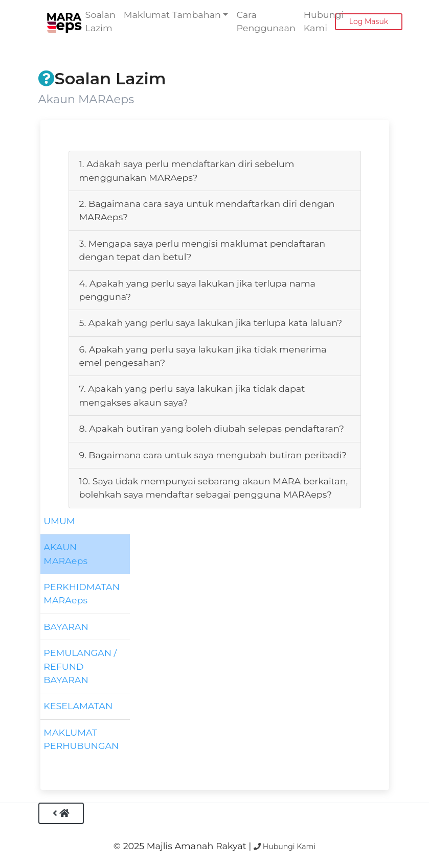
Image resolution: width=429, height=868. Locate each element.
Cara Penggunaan (266, 21)
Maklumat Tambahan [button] (172, 15)
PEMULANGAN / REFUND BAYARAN (80, 666)
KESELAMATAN (78, 706)
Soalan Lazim (100, 21)
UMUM (59, 521)
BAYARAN (66, 627)
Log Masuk (369, 21)
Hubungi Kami (324, 21)
